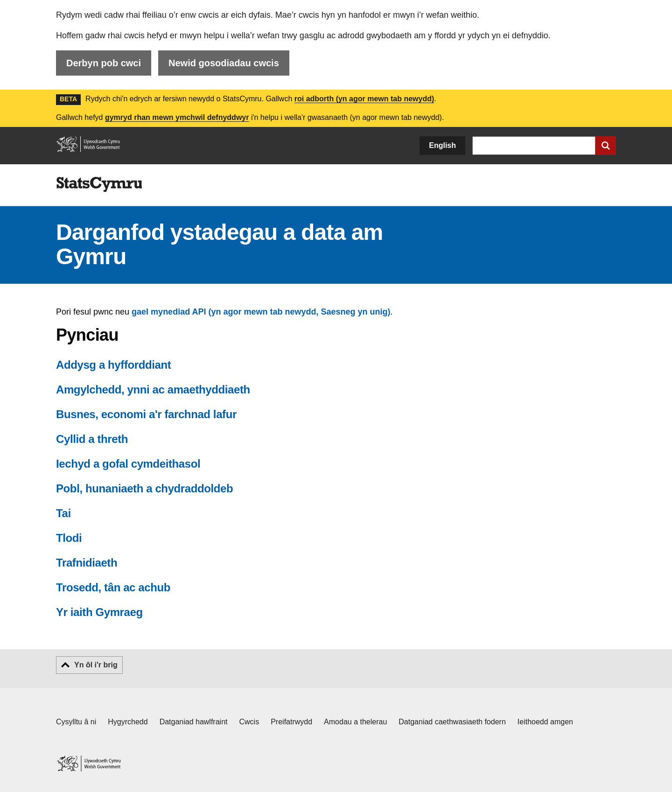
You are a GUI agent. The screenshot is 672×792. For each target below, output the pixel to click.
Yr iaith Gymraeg (99, 612)
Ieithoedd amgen (545, 722)
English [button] (442, 145)
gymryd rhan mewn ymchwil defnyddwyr (177, 117)
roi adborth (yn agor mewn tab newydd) (364, 99)
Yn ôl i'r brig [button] (96, 665)
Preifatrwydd (291, 722)
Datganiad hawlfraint (194, 722)
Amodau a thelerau (355, 722)
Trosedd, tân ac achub (113, 587)
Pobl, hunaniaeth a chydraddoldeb (144, 488)
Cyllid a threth (92, 439)
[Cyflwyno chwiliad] (606, 146)
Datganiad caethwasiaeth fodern (452, 722)
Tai (63, 513)
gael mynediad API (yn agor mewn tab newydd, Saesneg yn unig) (261, 312)
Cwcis (249, 722)
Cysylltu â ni (76, 722)
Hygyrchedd (128, 722)
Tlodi (69, 538)
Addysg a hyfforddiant (113, 365)
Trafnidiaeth (87, 563)
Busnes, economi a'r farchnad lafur (146, 414)
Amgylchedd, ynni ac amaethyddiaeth (153, 389)
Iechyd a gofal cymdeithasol (128, 464)
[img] (99, 184)
